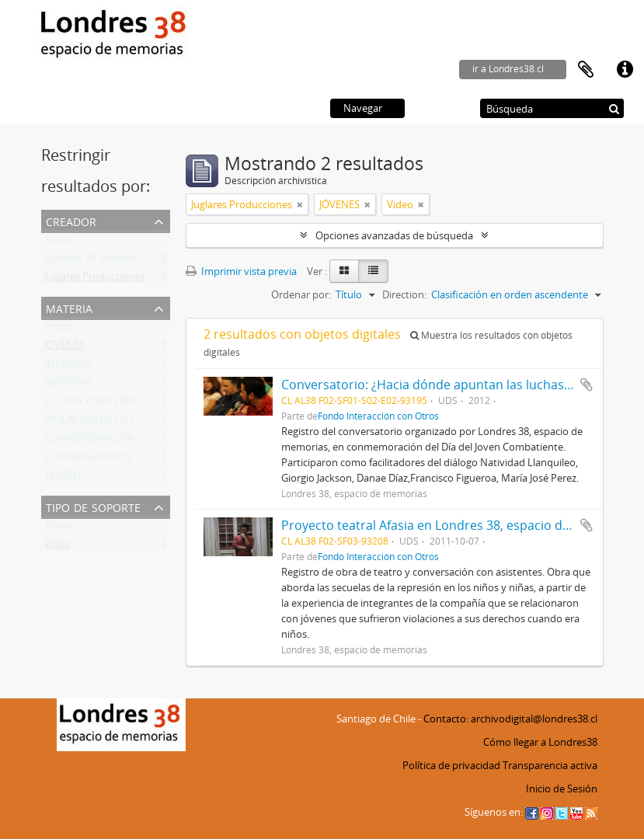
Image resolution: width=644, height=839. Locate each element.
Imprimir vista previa (241, 271)
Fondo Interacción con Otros (378, 416)
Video (57, 547)
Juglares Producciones (95, 280)
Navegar (363, 108)
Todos (59, 242)
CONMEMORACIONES (95, 441)
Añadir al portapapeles (587, 385)
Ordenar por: (301, 294)
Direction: (404, 294)
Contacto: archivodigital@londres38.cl (510, 719)
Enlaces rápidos (625, 70)
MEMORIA (68, 385)
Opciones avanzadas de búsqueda (394, 235)
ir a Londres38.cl (508, 69)
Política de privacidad (451, 765)
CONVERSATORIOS (88, 460)
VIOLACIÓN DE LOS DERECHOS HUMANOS (143, 423)
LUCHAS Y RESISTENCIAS (101, 404)
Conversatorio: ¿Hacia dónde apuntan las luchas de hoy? (447, 385)
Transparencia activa (550, 765)
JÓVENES (64, 348)
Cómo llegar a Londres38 (540, 742)
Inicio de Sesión (562, 789)
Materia (69, 307)
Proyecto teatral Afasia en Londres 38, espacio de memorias (457, 525)
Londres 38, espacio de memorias (121, 261)
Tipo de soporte (93, 506)
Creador (71, 220)
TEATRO (63, 479)
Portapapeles (586, 70)
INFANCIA (67, 367)
